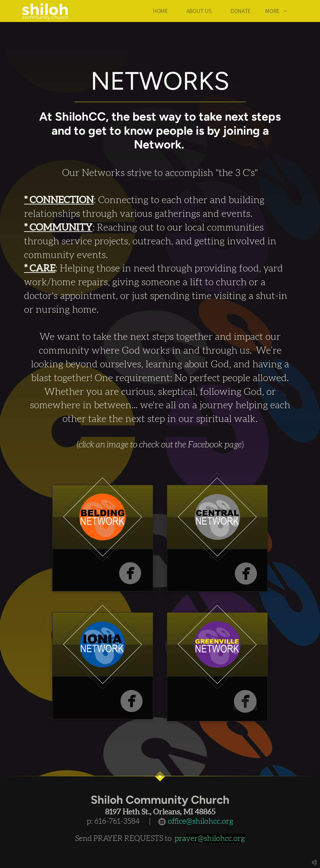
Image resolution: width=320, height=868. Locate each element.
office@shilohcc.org (200, 821)
